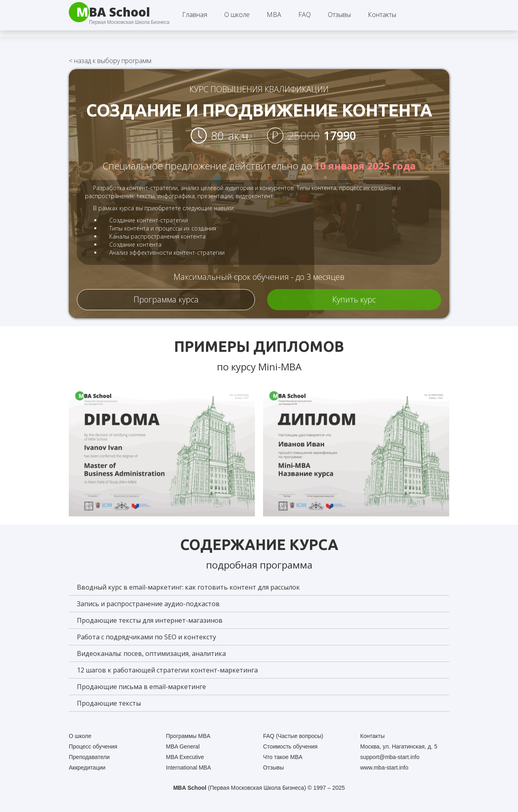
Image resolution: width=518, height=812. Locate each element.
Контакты (382, 15)
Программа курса (166, 299)
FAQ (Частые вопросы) (293, 736)
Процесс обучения (93, 746)
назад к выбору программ (110, 61)
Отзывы (339, 15)
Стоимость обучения (290, 746)
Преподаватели (89, 757)
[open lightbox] (162, 451)
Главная (195, 15)
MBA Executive (185, 757)
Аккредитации (87, 768)
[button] (237, 15)
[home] (109, 12)
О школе (80, 736)
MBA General (183, 746)
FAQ (305, 15)
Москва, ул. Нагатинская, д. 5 (399, 746)
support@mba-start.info (390, 757)
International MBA (188, 768)
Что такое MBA (283, 757)
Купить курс (354, 299)
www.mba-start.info (384, 768)
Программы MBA (188, 736)
